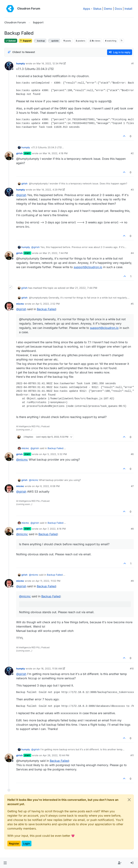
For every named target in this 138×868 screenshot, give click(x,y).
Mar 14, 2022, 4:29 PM (49, 190)
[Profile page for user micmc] (9, 306)
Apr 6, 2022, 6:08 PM (48, 486)
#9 (132, 581)
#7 (132, 486)
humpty (21, 63)
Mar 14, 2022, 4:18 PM (55, 153)
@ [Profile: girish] (21, 195)
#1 (133, 63)
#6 (132, 454)
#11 (132, 755)
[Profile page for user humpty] (9, 66)
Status (97, 9)
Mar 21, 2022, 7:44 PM (55, 253)
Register (14, 843)
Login (27, 843)
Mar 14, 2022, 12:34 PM (50, 63)
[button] (5, 863)
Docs (118, 9)
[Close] (129, 800)
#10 (132, 669)
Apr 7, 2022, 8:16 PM (54, 529)
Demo (108, 9)
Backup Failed (46, 309)
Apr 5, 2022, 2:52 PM (48, 304)
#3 (132, 190)
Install (128, 9)
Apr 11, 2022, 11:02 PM (48, 581)
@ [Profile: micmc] (22, 460)
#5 (132, 304)
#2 (132, 153)
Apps (87, 9)
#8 (132, 529)
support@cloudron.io (88, 267)
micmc (20, 304)
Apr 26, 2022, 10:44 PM (56, 755)
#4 (132, 253)
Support (25, 41)
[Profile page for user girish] (9, 156)
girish (19, 153)
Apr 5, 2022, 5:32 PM (55, 454)
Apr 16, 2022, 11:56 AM (49, 669)
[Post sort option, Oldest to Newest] (21, 52)
